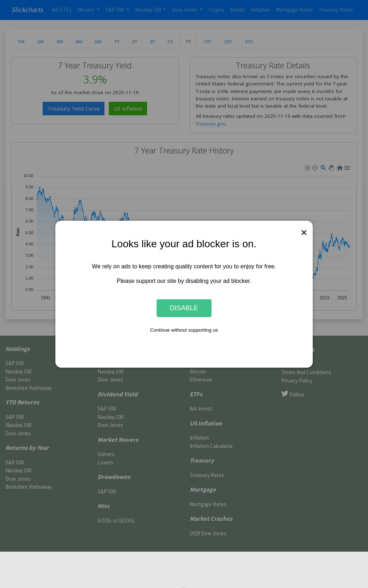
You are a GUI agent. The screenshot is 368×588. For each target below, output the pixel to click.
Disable (184, 308)
